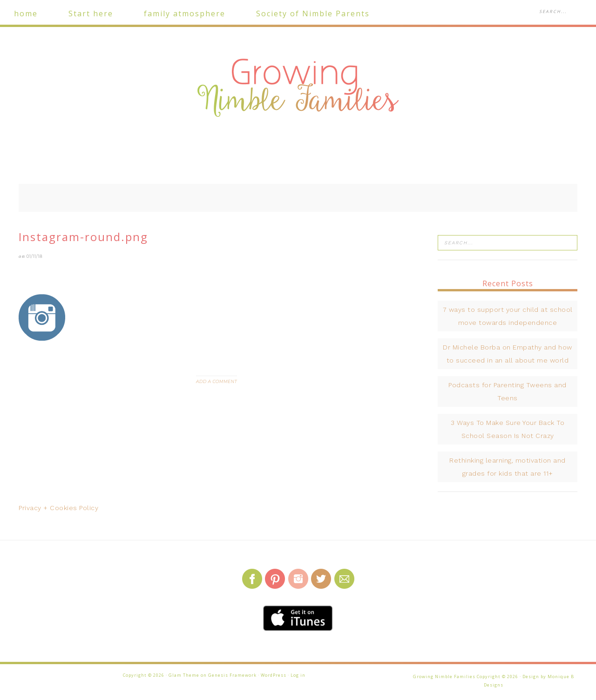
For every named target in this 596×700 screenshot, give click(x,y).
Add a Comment (217, 381)
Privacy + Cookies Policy (58, 508)
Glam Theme (184, 675)
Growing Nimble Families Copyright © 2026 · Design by (480, 676)
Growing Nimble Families (298, 88)
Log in (298, 675)
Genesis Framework (232, 675)
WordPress (274, 675)
